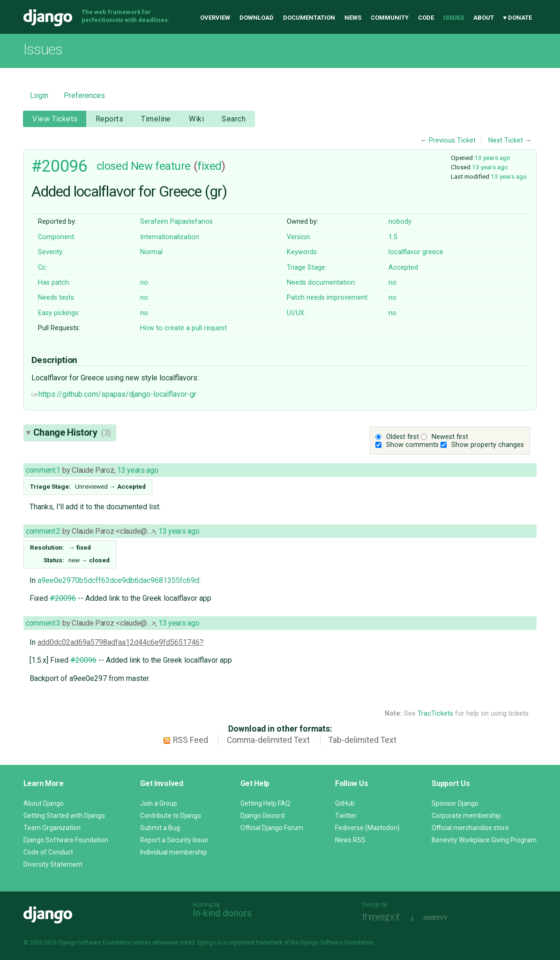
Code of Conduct (48, 852)
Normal (151, 252)
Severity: (51, 252)
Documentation (309, 18)
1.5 (393, 237)
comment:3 (43, 623)
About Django (44, 803)
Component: (57, 237)
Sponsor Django (455, 803)
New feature (161, 166)
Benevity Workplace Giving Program (484, 840)
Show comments (412, 445)
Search (234, 119)
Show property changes (488, 445)
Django (48, 18)
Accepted (403, 268)
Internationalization (170, 237)
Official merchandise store (470, 828)
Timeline (156, 119)
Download (257, 18)
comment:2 (43, 531)
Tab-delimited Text (362, 740)
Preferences (84, 95)
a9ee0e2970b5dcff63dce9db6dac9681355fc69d (118, 580)
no (144, 283)
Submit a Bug (160, 828)
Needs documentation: (321, 283)
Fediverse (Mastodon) (367, 828)
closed (112, 166)
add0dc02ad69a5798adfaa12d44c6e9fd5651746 (119, 642)
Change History (72, 432)
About (484, 18)
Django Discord (262, 816)
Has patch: (54, 283)
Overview (215, 18)
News (353, 18)
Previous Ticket (452, 140)
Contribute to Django (171, 816)
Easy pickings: (59, 313)
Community (390, 18)
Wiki (196, 119)
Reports (109, 119)
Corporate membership (466, 816)
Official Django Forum (272, 828)
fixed (209, 166)
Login (39, 95)
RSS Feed (190, 740)
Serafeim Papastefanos (176, 222)
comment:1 (43, 470)
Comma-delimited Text (268, 740)
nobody (400, 222)
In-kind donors (222, 913)
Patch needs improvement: (328, 298)
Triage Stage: (307, 268)
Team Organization (52, 828)
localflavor (404, 252)
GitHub (345, 803)
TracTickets (435, 714)
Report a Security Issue (174, 840)
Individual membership (174, 852)
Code (426, 18)
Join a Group (159, 803)
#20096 (59, 166)
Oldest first (403, 437)
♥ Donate (518, 18)
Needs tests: (57, 298)
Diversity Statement (53, 864)
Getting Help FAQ (265, 803)
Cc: (43, 268)
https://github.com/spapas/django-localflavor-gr (114, 394)
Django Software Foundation (66, 840)
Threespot (384, 918)
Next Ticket (506, 140)
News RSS (350, 840)
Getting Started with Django (64, 816)
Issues (454, 18)
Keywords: (302, 252)
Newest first (450, 437)
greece (433, 252)
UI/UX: (296, 313)
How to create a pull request (183, 328)
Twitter (346, 816)
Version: (299, 237)
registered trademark (255, 943)
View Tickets (55, 119)
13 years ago (492, 158)
